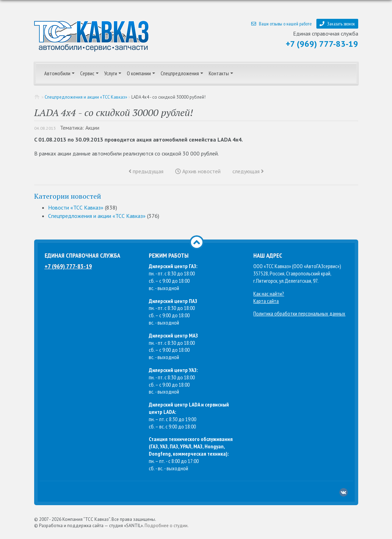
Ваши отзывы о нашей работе (282, 24)
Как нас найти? (269, 294)
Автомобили (57, 73)
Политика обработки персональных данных (299, 313)
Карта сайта (266, 301)
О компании (139, 73)
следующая (248, 171)
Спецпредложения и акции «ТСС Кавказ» (86, 97)
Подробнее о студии (166, 526)
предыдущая (146, 171)
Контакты (219, 73)
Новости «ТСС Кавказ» (76, 207)
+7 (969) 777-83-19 (322, 44)
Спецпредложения (180, 73)
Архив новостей (198, 171)
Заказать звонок (337, 24)
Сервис (87, 73)
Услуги (111, 73)
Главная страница (37, 97)
